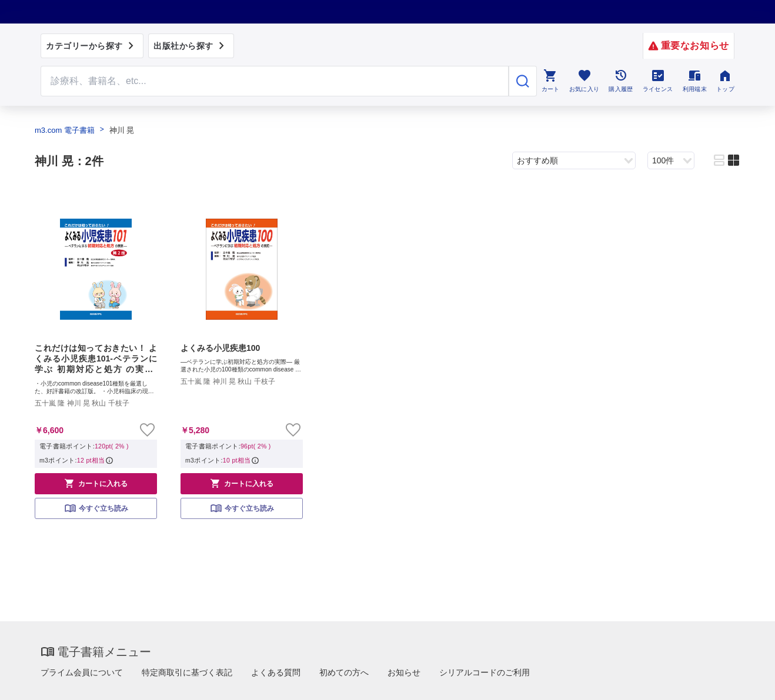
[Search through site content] (275, 81)
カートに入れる (96, 483)
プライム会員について (82, 672)
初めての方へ (344, 672)
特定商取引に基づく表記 (187, 672)
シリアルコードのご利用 (485, 672)
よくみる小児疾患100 (220, 348)
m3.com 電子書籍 (65, 130)
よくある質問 (276, 672)
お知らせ (404, 672)
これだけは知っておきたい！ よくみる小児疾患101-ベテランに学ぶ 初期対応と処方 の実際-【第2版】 (96, 359)
